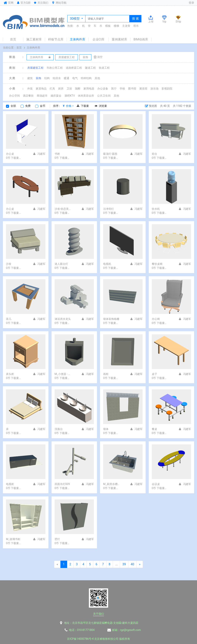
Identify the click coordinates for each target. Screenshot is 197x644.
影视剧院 (167, 89)
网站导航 (59, 3)
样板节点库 (56, 39)
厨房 (61, 89)
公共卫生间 (104, 96)
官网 (8, 3)
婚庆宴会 (56, 96)
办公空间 (14, 96)
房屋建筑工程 (35, 68)
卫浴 (69, 89)
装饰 (38, 78)
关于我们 (98, 614)
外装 (30, 89)
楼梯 (116, 26)
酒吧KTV (70, 96)
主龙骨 (126, 26)
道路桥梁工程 (74, 68)
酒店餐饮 (28, 96)
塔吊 (136, 26)
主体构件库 (78, 39)
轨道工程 (104, 68)
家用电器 (89, 89)
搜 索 (135, 19)
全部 (13, 106)
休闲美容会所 (86, 96)
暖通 (67, 78)
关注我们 (41, 3)
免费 (28, 106)
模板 (108, 26)
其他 (97, 78)
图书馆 (132, 89)
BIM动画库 (141, 39)
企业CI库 (99, 39)
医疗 (114, 89)
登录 (191, 3)
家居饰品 (41, 89)
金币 (43, 106)
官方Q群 (23, 3)
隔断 (78, 89)
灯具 (52, 89)
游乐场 (154, 89)
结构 (47, 78)
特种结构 (86, 78)
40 (132, 564)
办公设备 (103, 89)
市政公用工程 (55, 68)
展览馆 (143, 89)
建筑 (30, 78)
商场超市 (42, 96)
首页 (13, 39)
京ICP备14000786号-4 (80, 639)
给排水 (57, 78)
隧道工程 (90, 68)
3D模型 (75, 19)
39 (124, 564)
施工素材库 (34, 39)
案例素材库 (119, 39)
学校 (122, 89)
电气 (75, 78)
